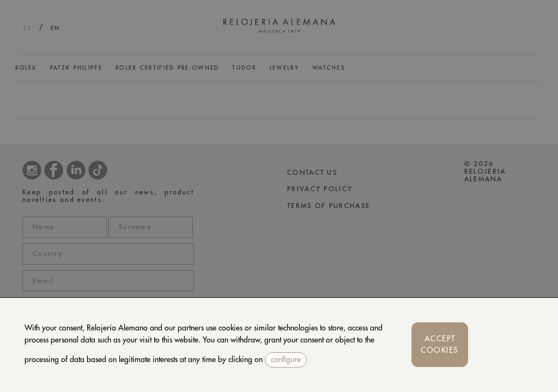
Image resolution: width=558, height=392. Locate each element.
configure (286, 359)
